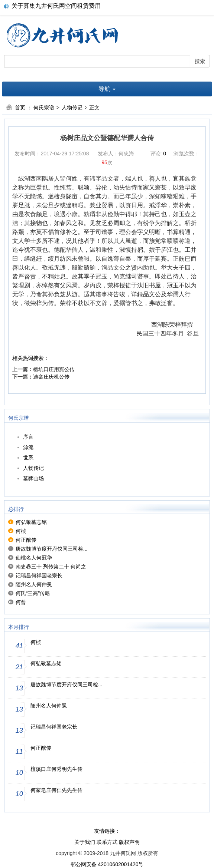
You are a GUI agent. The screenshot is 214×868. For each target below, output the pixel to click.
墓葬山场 (33, 478)
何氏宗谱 (44, 108)
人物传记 (72, 108)
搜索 (200, 61)
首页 (20, 108)
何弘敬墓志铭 (31, 522)
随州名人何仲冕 (34, 584)
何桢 (21, 531)
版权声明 (129, 842)
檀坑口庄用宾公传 (54, 369)
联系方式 (107, 842)
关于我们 (85, 842)
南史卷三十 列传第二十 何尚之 (51, 567)
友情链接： (107, 831)
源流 (28, 447)
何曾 (21, 602)
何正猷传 (26, 540)
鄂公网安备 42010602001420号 (107, 864)
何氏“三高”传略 (33, 593)
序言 (28, 437)
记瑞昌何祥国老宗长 (39, 575)
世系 (28, 458)
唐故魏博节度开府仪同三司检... (52, 549)
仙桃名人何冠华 (34, 558)
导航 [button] (107, 89)
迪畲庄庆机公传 (51, 377)
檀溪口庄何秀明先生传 (56, 769)
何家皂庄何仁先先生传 (56, 790)
